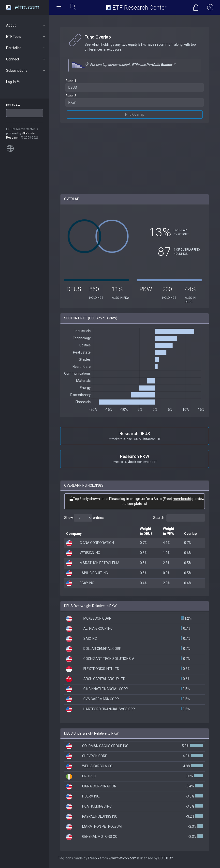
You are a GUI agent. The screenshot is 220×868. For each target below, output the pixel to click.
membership (183, 499)
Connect (26, 59)
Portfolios (26, 48)
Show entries (84, 518)
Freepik (94, 858)
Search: (179, 518)
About (26, 25)
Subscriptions (26, 71)
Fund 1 (71, 81)
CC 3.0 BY (166, 858)
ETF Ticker (13, 105)
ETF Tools (26, 37)
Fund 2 (71, 96)
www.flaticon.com (123, 858)
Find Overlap (135, 114)
